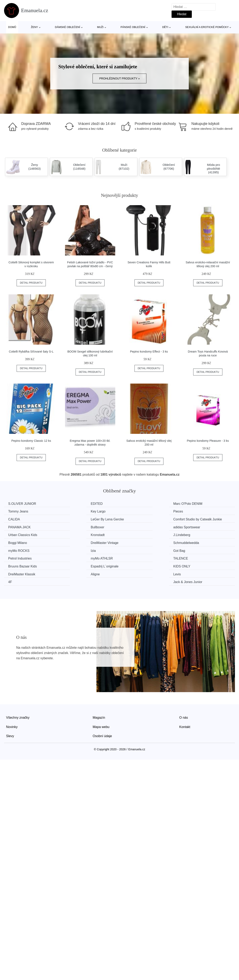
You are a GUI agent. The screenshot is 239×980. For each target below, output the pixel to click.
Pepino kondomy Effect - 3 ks (149, 352)
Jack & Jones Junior (201, 562)
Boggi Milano (196, 532)
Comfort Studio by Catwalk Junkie (28, 522)
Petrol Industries (80, 547)
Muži (100, 27)
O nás (184, 697)
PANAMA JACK (80, 519)
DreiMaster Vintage (23, 539)
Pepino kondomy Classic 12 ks (31, 441)
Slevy (10, 716)
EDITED (74, 504)
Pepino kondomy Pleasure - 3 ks (208, 441)
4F (130, 562)
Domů (12, 27)
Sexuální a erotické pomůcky (207, 27)
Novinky (12, 707)
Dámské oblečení (67, 27)
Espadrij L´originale (82, 555)
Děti (165, 27)
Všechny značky (18, 697)
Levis (72, 562)
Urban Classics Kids (24, 532)
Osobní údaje (102, 716)
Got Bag (15, 547)
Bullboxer (134, 519)
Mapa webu (101, 707)
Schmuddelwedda (81, 539)
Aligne (14, 562)
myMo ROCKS (138, 539)
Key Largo (17, 511)
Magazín (99, 697)
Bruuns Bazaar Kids (23, 555)
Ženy (35, 27)
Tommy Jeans (197, 504)
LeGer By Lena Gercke (204, 511)
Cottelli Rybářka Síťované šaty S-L (31, 352)
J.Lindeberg (136, 532)
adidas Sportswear (200, 519)
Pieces (73, 511)
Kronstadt (75, 532)
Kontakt (185, 707)
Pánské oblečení (133, 27)
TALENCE (194, 547)
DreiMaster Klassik (200, 555)
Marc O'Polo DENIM (142, 504)
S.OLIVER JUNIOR (23, 504)
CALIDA (133, 511)
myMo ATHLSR (139, 547)
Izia (189, 539)
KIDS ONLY (136, 555)
